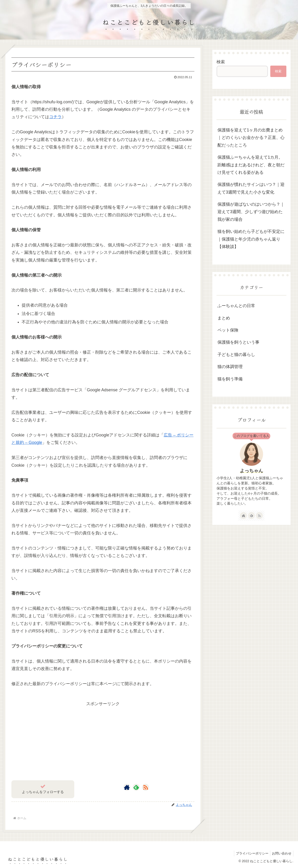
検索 (221, 62)
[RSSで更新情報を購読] (146, 787)
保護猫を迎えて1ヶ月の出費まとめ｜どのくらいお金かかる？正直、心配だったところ (251, 138)
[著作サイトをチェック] (127, 787)
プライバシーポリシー (250, 853)
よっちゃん (251, 471)
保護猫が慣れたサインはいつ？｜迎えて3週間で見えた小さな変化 (251, 188)
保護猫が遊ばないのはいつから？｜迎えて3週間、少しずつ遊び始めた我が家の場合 (251, 212)
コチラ (55, 117)
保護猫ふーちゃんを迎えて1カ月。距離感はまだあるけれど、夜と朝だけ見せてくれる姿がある (251, 165)
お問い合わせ (281, 853)
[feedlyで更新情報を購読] (136, 787)
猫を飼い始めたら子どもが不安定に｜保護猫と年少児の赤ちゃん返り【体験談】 (251, 239)
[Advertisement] (103, 740)
